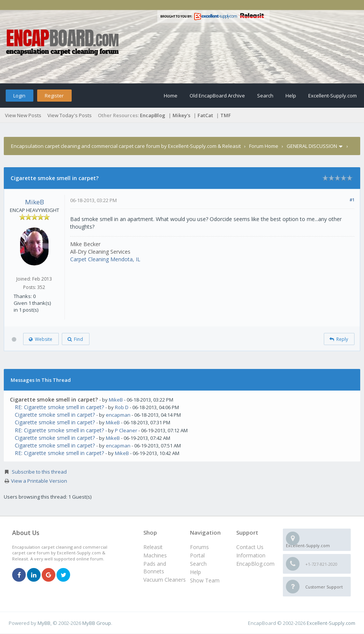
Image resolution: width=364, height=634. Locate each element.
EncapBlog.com (255, 564)
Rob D (122, 407)
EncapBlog (153, 115)
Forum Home (264, 146)
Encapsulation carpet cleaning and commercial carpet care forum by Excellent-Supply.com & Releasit (126, 146)
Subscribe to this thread (39, 472)
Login (19, 96)
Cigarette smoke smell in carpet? (55, 415)
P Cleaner (126, 430)
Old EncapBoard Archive (217, 96)
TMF (226, 115)
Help (291, 96)
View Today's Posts (70, 115)
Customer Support (324, 587)
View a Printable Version (39, 481)
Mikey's (181, 115)
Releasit (153, 547)
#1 (352, 200)
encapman (118, 415)
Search (265, 96)
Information (251, 555)
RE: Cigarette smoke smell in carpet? (59, 407)
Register (54, 96)
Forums (199, 547)
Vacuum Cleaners (165, 580)
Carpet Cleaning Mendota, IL (105, 259)
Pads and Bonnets (155, 567)
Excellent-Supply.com (333, 96)
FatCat (205, 115)
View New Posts (23, 115)
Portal (197, 555)
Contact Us (250, 547)
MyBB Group (97, 623)
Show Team (205, 580)
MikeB (35, 202)
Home (171, 96)
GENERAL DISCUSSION (312, 146)
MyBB (44, 623)
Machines (155, 555)
